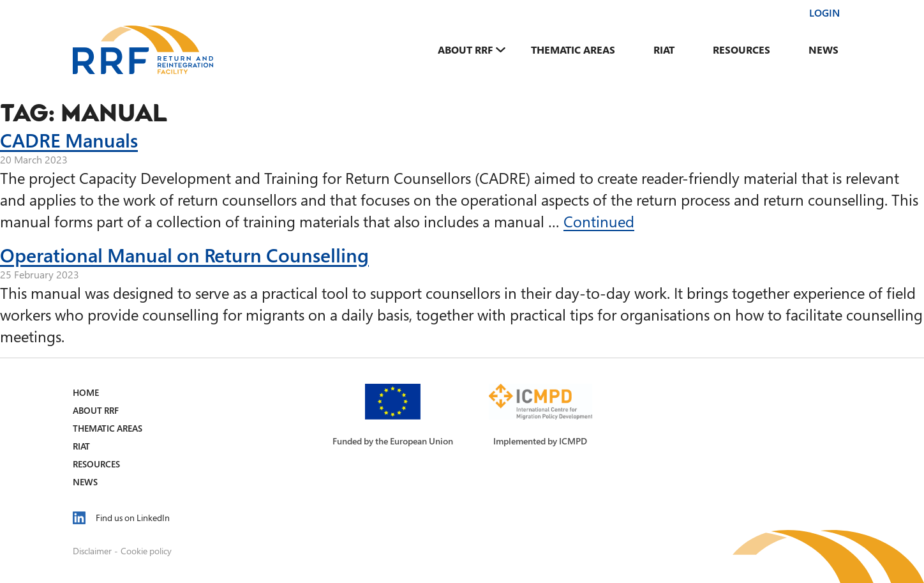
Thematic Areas (573, 50)
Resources (741, 50)
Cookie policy (146, 551)
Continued (599, 221)
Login (824, 13)
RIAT (664, 50)
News (823, 50)
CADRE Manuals (69, 140)
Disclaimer (92, 551)
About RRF (465, 50)
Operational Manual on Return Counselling (184, 255)
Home (86, 392)
